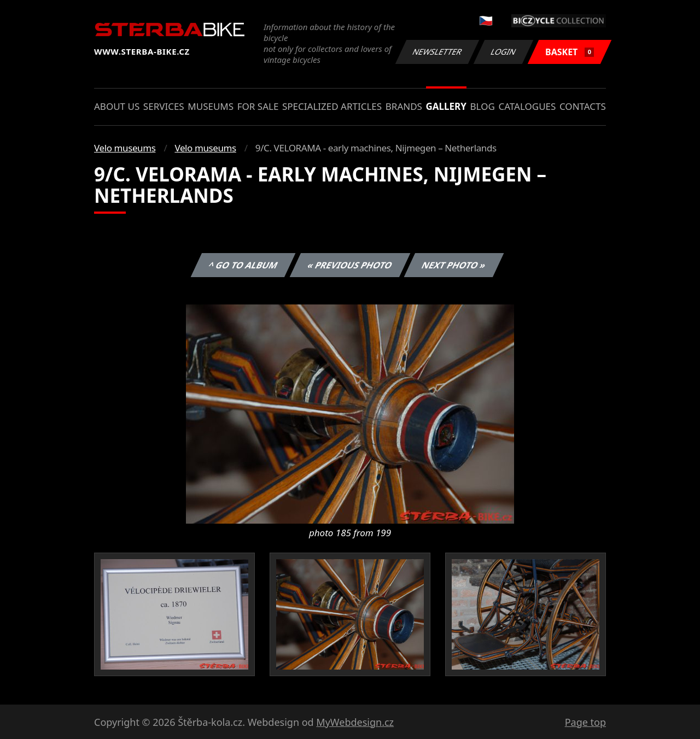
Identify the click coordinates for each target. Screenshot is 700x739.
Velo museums (125, 148)
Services (164, 106)
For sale (258, 106)
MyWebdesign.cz (355, 722)
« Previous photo (350, 265)
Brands (404, 106)
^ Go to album (243, 265)
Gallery (446, 106)
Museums (211, 106)
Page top (585, 722)
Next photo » (454, 265)
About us (117, 106)
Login (504, 52)
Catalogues (527, 106)
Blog (483, 106)
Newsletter (437, 52)
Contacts (583, 106)
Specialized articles (332, 106)
